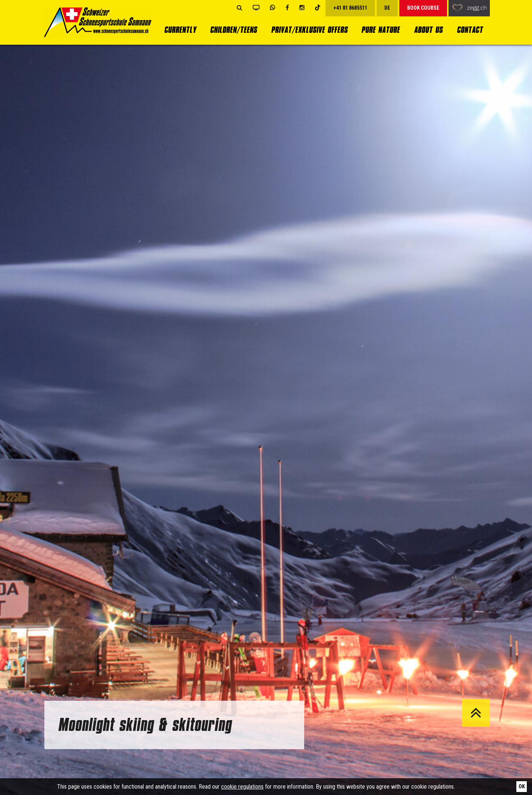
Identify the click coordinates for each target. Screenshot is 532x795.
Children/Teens (233, 30)
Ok (522, 786)
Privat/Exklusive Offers (309, 30)
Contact (470, 30)
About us (428, 30)
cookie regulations (242, 787)
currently (180, 30)
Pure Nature (380, 30)
